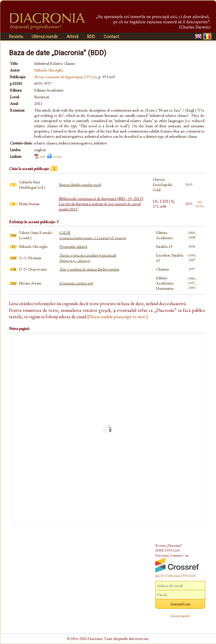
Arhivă (72, 37)
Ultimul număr (45, 37)
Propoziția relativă (73, 246)
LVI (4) (90, 77)
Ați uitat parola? (180, 616)
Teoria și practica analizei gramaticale (88, 258)
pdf (43, 156)
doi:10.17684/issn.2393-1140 (175, 576)
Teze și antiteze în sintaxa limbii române (89, 269)
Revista (16, 37)
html (58, 156)
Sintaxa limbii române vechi (80, 185)
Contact (111, 37)
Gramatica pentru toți (76, 283)
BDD (91, 37)
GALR (92, 235)
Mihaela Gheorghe (49, 70)
